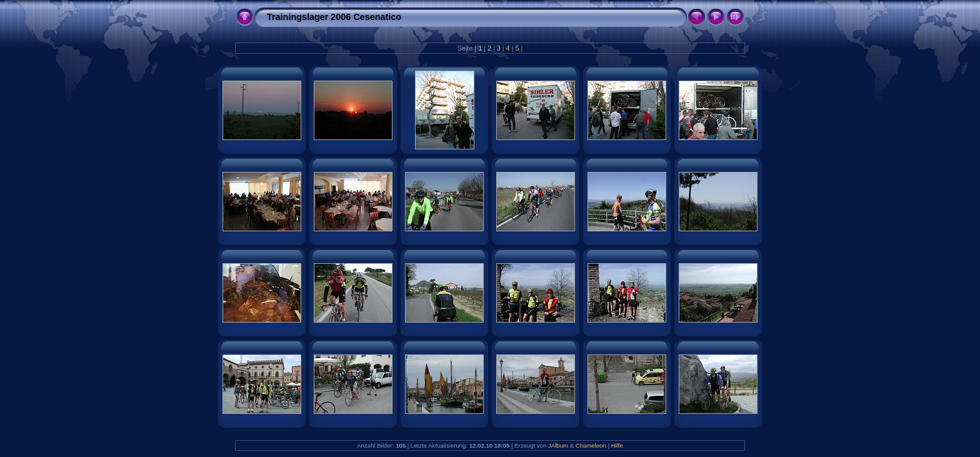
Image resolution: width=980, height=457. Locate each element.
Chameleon (591, 445)
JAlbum (558, 445)
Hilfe (617, 445)
